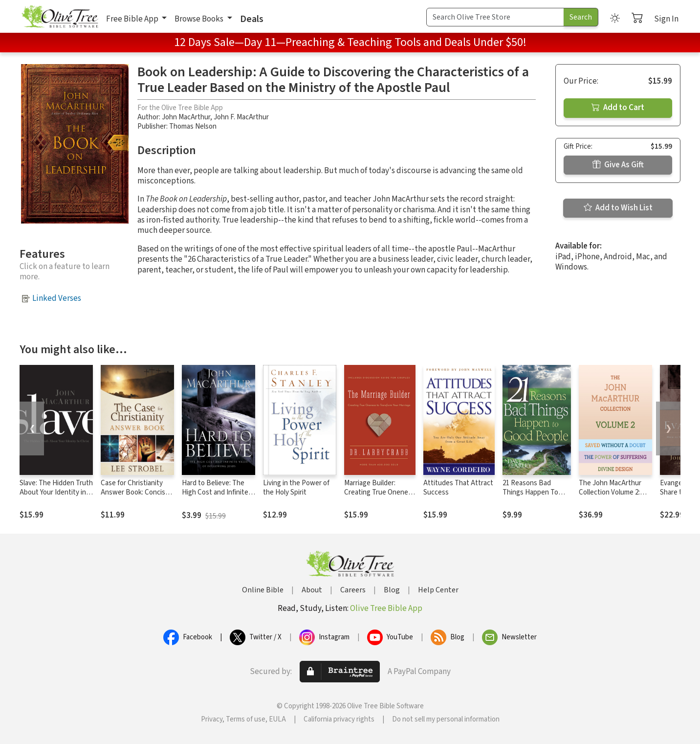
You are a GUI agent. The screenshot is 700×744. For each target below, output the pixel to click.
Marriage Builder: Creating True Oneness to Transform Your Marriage (380, 497)
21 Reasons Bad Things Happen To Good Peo (530, 492)
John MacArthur (186, 117)
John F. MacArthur (241, 117)
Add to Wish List (618, 208)
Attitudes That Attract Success (458, 488)
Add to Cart (618, 108)
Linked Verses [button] (57, 298)
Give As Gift (618, 165)
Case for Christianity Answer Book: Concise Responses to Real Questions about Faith (135, 497)
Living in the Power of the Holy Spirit (296, 488)
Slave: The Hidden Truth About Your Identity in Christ (56, 492)
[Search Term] (495, 17)
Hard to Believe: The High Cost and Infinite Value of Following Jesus (215, 497)
